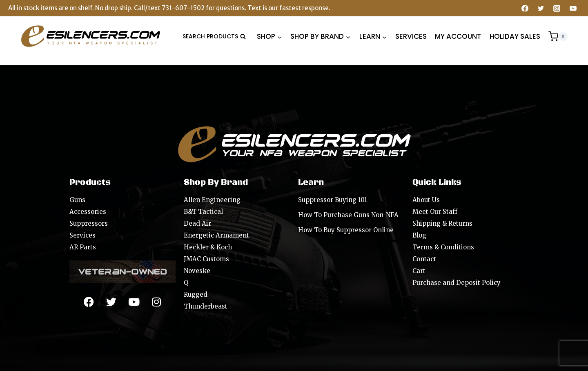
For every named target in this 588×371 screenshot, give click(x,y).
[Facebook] (525, 8)
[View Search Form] (214, 36)
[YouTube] (573, 8)
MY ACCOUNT (458, 36)
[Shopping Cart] (558, 36)
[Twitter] (541, 8)
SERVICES (411, 36)
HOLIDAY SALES (515, 36)
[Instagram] (557, 8)
